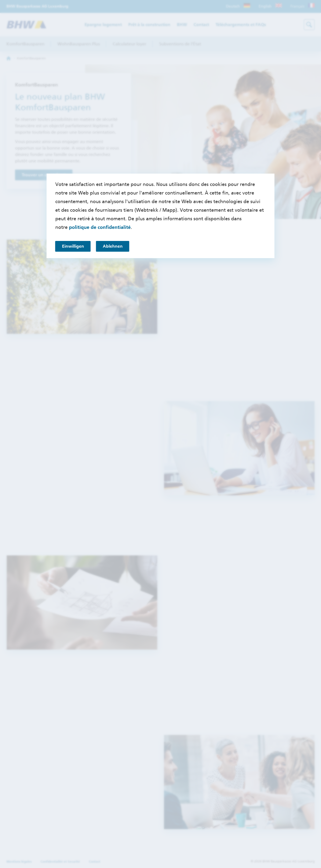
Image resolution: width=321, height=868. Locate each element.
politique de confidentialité (100, 227)
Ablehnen (113, 246)
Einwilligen (73, 246)
